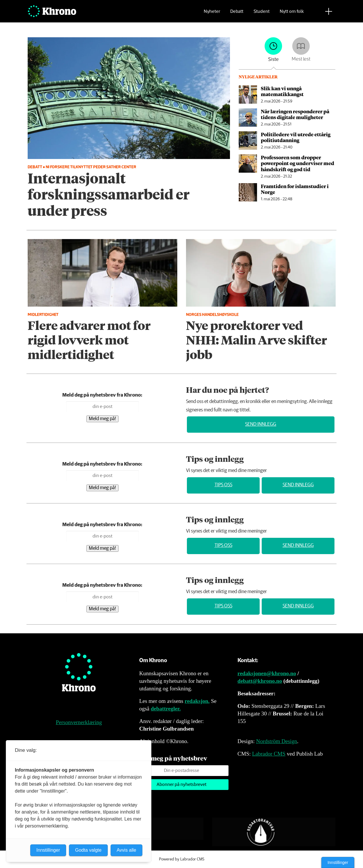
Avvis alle (126, 850)
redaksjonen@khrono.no (267, 673)
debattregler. (166, 709)
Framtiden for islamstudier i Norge (295, 189)
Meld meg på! (102, 419)
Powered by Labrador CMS (182, 859)
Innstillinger (338, 862)
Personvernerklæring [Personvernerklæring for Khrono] (79, 722)
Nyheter (212, 13)
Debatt (237, 13)
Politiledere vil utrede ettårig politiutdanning (296, 137)
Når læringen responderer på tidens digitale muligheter (295, 114)
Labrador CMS (269, 754)
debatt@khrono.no (260, 681)
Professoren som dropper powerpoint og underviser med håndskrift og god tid (298, 163)
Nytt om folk (292, 13)
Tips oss (223, 485)
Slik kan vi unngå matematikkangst (282, 91)
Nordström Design (277, 741)
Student (262, 13)
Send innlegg (261, 424)
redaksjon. (197, 701)
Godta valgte (88, 850)
